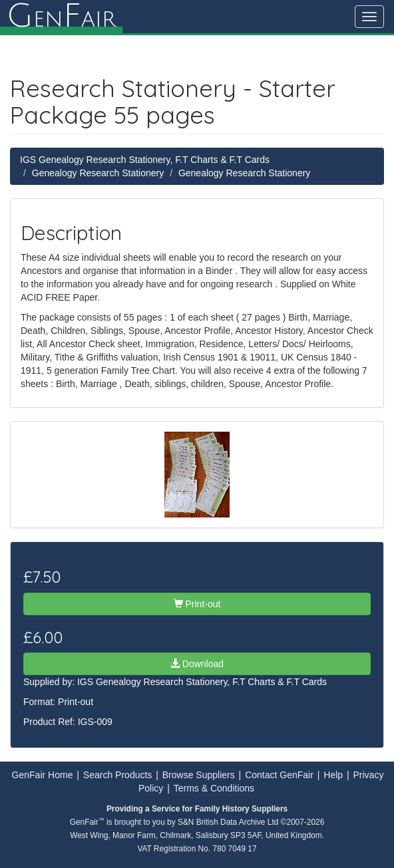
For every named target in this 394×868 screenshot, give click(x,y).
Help (333, 775)
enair (61, 17)
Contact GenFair (279, 775)
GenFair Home (43, 775)
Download (197, 664)
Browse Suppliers (199, 775)
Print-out (197, 604)
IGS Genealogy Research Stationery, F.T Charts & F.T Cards (145, 160)
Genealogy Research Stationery (98, 173)
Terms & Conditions (214, 788)
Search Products (118, 775)
